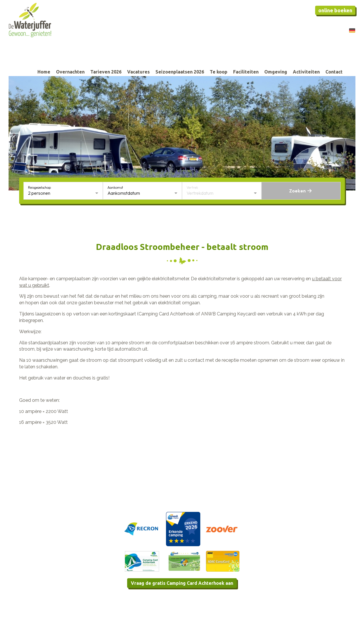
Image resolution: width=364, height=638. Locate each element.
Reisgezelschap (39, 187)
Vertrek (192, 187)
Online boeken (335, 10)
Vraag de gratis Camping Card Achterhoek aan (182, 583)
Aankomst (115, 187)
